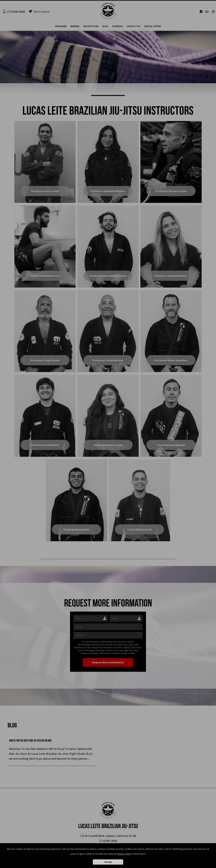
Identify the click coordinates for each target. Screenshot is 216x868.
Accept (108, 862)
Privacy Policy (124, 854)
